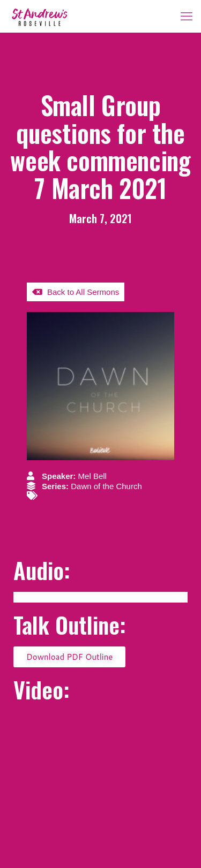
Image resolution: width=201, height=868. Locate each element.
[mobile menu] (187, 16)
